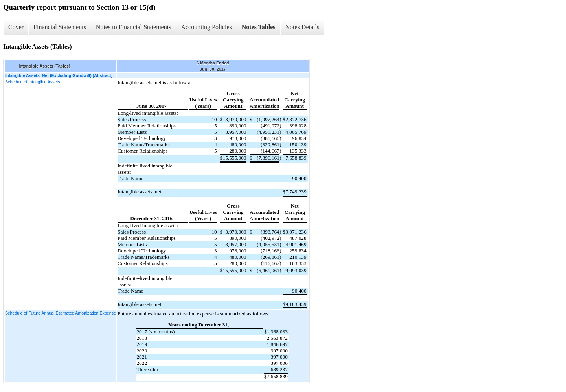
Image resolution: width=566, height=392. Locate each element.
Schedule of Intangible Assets (33, 82)
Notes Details (302, 27)
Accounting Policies (206, 27)
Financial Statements (60, 27)
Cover (16, 27)
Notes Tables (259, 27)
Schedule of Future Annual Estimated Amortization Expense (61, 313)
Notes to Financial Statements (134, 27)
